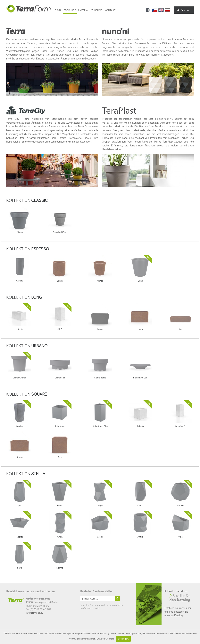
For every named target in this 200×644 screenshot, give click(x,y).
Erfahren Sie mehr (105, 639)
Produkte (70, 10)
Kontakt (110, 10)
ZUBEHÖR (97, 10)
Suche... (184, 10)
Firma (58, 10)
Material (84, 10)
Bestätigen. (123, 639)
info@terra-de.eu (34, 613)
